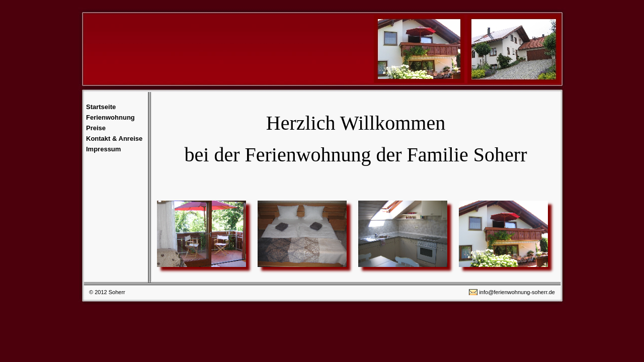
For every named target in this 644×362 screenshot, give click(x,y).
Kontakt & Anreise (114, 139)
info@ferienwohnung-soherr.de (517, 292)
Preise (96, 128)
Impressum (103, 149)
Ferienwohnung (110, 117)
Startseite (101, 107)
